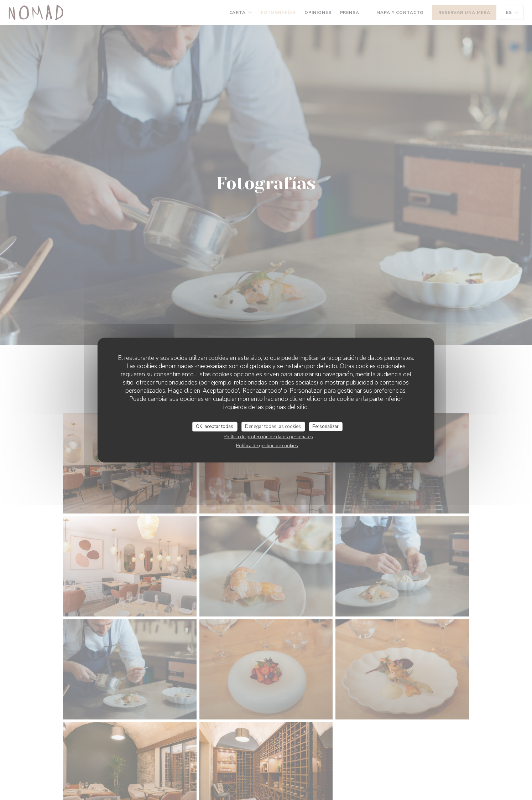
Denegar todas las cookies (273, 426)
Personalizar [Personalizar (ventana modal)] (325, 426)
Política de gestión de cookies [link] (267, 446)
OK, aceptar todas (215, 426)
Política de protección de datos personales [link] (268, 437)
